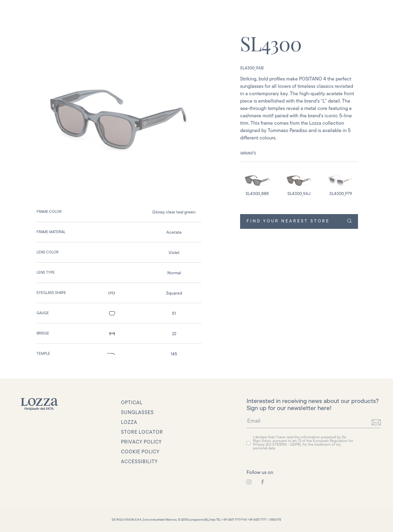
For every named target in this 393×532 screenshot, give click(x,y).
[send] (376, 423)
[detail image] (257, 183)
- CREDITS (274, 520)
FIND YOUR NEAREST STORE (299, 221)
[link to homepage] (39, 404)
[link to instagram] (249, 482)
